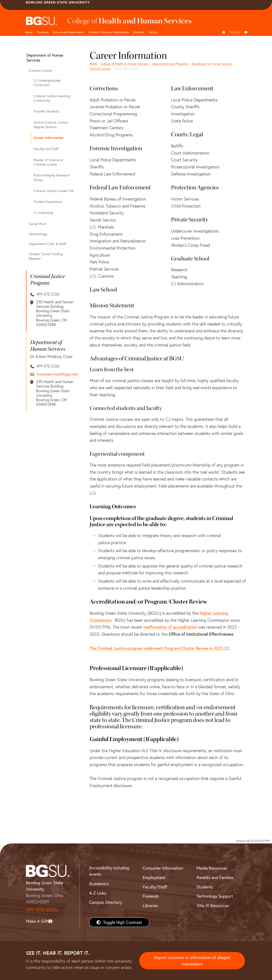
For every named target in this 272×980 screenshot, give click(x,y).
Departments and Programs (170, 64)
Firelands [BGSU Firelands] (151, 896)
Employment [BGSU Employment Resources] (154, 877)
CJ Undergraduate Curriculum (47, 83)
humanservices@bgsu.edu (57, 374)
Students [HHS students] (139, 32)
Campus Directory (106, 902)
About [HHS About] (29, 32)
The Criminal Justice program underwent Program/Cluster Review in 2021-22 (159, 648)
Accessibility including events (109, 871)
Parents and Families (215, 877)
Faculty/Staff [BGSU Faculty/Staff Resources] (155, 887)
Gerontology (38, 234)
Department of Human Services (212, 64)
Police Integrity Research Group (52, 177)
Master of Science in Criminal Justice (48, 162)
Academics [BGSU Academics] (99, 884)
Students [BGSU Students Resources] (205, 887)
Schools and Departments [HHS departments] (68, 32)
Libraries (150, 905)
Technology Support (215, 896)
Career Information (48, 138)
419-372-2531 (42, 910)
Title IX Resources (213, 905)
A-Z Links (98, 893)
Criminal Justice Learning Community (52, 98)
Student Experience (48, 202)
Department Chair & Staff (47, 244)
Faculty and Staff (46, 149)
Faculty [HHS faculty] (153, 32)
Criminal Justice (100, 69)
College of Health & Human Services (125, 64)
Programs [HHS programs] (43, 32)
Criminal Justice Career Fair (54, 191)
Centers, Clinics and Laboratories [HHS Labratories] (109, 32)
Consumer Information (163, 868)
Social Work (38, 224)
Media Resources (212, 868)
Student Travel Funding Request (46, 256)
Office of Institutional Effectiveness (201, 634)
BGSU (93, 64)
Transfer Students (46, 111)
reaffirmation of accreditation (170, 627)
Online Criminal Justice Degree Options (50, 125)
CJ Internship (43, 213)
